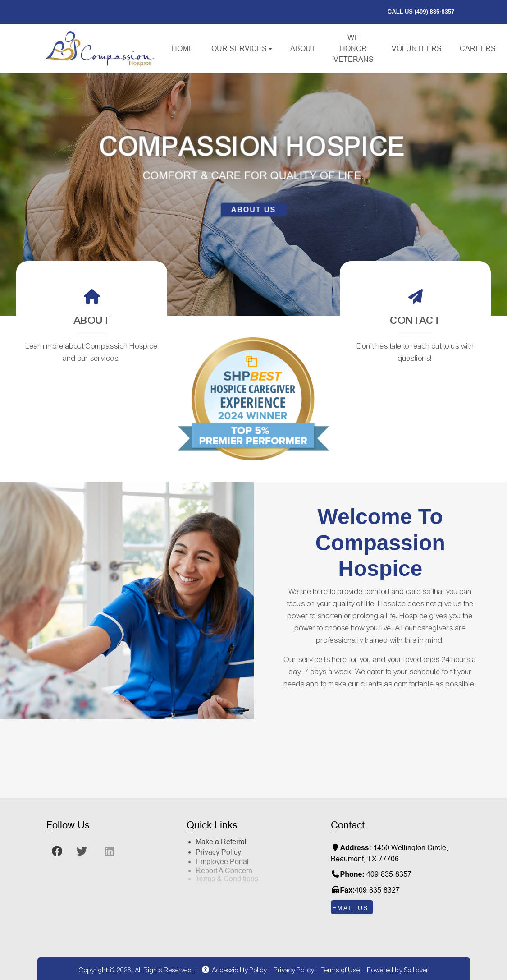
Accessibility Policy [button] (234, 970)
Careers (482, 47)
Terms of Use (341, 970)
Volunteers (417, 48)
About (303, 48)
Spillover (416, 970)
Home (183, 48)
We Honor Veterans (354, 48)
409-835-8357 (389, 874)
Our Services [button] (239, 48)
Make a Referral (221, 828)
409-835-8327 (377, 890)
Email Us (350, 908)
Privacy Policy (218, 836)
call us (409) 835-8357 (424, 11)
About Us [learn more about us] (254, 209)
